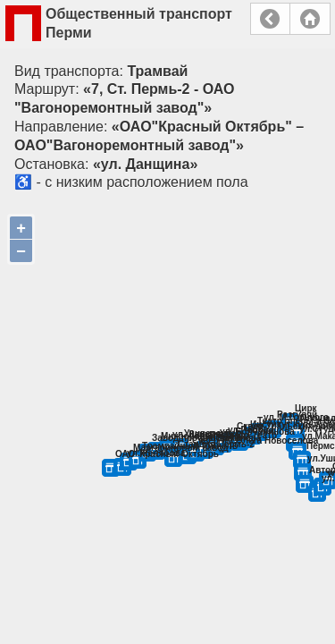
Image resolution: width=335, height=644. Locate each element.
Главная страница (310, 19)
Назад (270, 19)
